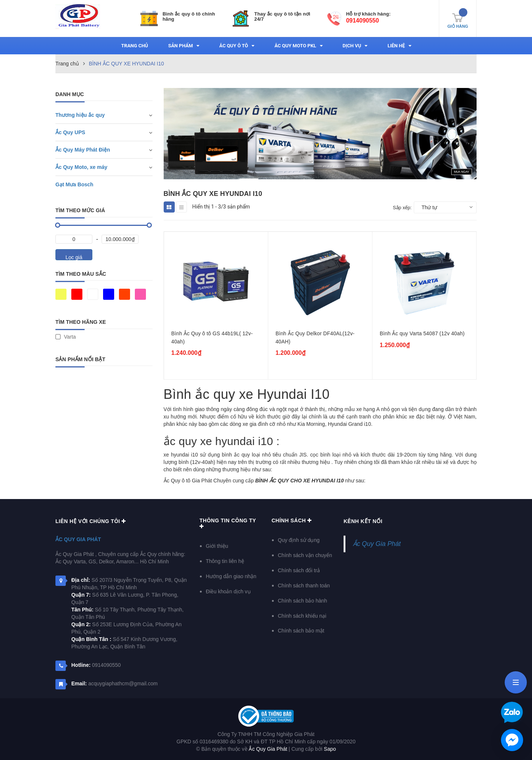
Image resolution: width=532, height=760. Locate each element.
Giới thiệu (217, 546)
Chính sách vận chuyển (305, 555)
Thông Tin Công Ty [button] (228, 523)
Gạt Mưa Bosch (74, 184)
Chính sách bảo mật (301, 631)
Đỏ (77, 294)
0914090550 (363, 21)
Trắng (93, 294)
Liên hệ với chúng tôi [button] (91, 521)
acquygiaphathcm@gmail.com (123, 683)
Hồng (140, 294)
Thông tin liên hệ (225, 561)
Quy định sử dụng (299, 540)
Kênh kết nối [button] (363, 521)
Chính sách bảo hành (302, 601)
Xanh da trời (109, 294)
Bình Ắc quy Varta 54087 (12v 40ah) (422, 333)
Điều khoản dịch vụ (228, 591)
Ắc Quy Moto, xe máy (81, 167)
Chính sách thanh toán (304, 586)
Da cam (125, 294)
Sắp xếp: (402, 208)
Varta (66, 337)
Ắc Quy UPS (70, 132)
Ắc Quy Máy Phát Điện (83, 150)
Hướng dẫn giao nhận (231, 576)
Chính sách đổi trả (299, 570)
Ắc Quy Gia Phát (78, 539)
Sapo (330, 749)
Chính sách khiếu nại (302, 616)
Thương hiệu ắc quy (80, 115)
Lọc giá (74, 257)
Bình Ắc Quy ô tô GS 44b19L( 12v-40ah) (212, 337)
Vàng (61, 294)
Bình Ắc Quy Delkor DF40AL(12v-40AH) (315, 337)
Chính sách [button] (292, 520)
